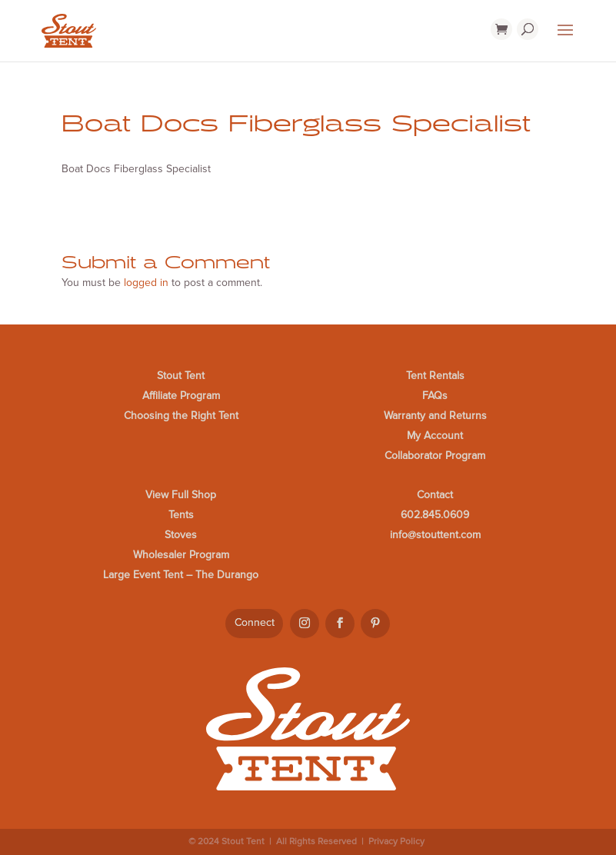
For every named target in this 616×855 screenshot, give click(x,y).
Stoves (181, 535)
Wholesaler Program (181, 555)
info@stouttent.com (435, 535)
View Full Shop (181, 495)
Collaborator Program (435, 456)
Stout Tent (181, 376)
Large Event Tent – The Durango (181, 575)
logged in (146, 283)
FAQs (435, 396)
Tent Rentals (435, 376)
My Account (435, 436)
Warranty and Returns (435, 416)
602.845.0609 (435, 515)
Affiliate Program (181, 396)
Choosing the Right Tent (181, 416)
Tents (181, 515)
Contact (435, 495)
